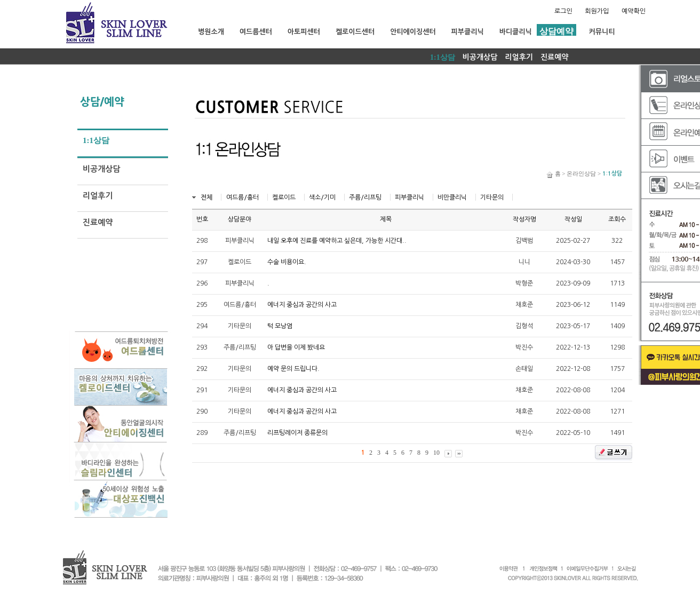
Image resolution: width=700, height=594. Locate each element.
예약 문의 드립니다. (293, 369)
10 (436, 453)
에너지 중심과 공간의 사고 (302, 305)
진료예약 (555, 57)
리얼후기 (519, 57)
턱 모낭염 (280, 326)
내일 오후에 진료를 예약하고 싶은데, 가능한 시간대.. (337, 241)
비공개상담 (480, 57)
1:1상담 (443, 57)
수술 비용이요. (287, 262)
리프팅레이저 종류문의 (297, 433)
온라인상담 (581, 173)
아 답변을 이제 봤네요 (296, 347)
